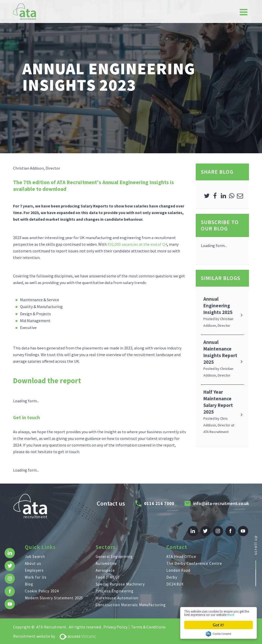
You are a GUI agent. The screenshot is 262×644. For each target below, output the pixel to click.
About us (33, 559)
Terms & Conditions (148, 623)
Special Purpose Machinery (120, 580)
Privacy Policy (115, 623)
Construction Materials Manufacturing (131, 601)
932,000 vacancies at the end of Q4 (137, 244)
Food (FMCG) (107, 573)
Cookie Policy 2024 (42, 587)
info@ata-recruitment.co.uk (219, 501)
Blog (29, 580)
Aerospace (105, 566)
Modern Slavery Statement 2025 (54, 594)
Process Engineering (115, 587)
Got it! (219, 625)
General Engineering (114, 552)
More (205, 614)
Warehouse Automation (117, 594)
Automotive (106, 559)
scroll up (255, 543)
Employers (34, 566)
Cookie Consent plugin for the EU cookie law (219, 634)
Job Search (35, 552)
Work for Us (36, 573)
